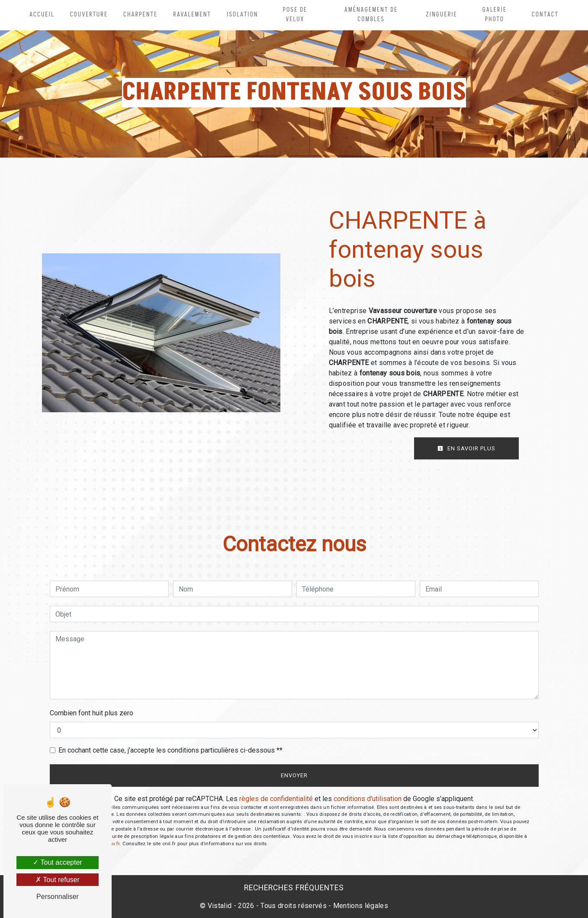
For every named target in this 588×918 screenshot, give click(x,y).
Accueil (42, 15)
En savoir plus (466, 448)
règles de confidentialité (276, 799)
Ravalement (192, 15)
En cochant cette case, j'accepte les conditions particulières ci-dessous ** (170, 750)
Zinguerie (442, 15)
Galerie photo (495, 15)
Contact (545, 15)
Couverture (89, 15)
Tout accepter (57, 862)
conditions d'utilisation (368, 799)
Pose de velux (295, 15)
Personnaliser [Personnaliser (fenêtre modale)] (58, 897)
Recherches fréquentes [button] (294, 888)
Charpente (140, 15)
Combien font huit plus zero (92, 713)
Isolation (243, 15)
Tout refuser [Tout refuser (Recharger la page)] (58, 880)
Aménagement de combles (371, 15)
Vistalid (220, 906)
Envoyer (294, 775)
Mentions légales (360, 906)
